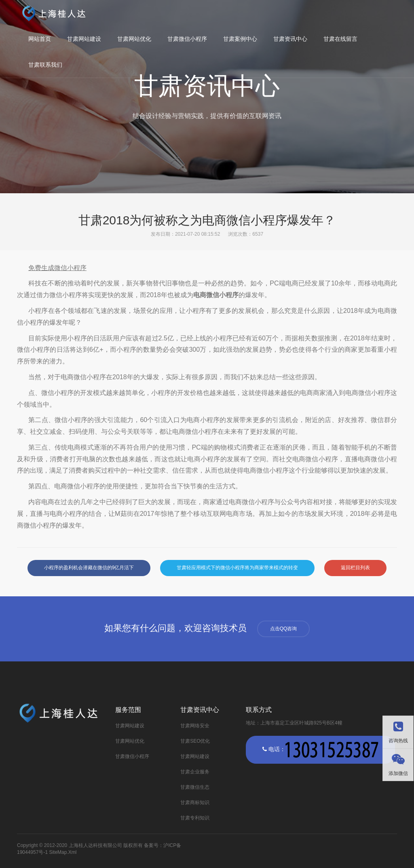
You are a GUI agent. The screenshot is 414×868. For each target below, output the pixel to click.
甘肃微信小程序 (187, 39)
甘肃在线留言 (340, 39)
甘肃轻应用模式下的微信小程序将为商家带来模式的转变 (237, 568)
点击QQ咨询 (284, 629)
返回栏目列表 (355, 568)
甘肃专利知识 (195, 818)
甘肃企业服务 (195, 772)
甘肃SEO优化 (195, 741)
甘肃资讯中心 (290, 39)
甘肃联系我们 (45, 65)
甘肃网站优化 (134, 39)
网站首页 (40, 39)
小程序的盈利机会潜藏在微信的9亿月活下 (89, 568)
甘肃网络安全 (195, 726)
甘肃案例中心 (240, 39)
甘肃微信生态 (195, 787)
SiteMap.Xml (63, 852)
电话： (320, 750)
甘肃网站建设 (84, 39)
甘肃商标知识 (195, 803)
